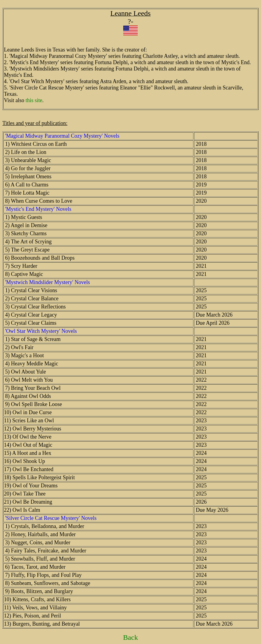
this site (34, 100)
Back (130, 637)
